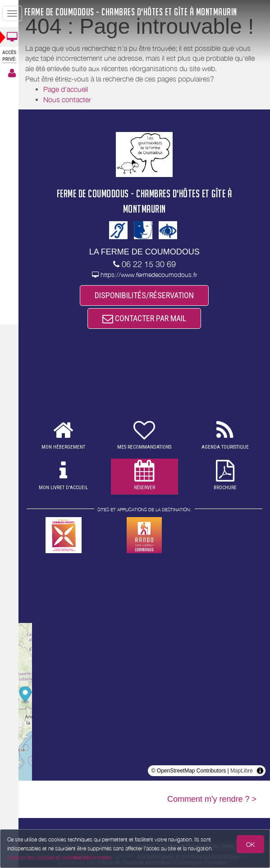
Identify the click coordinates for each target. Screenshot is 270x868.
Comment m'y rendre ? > (212, 800)
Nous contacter (73, 100)
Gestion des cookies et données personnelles (59, 857)
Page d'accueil (71, 89)
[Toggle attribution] (260, 772)
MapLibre (242, 772)
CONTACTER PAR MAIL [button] (147, 319)
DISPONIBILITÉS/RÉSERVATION (147, 295)
